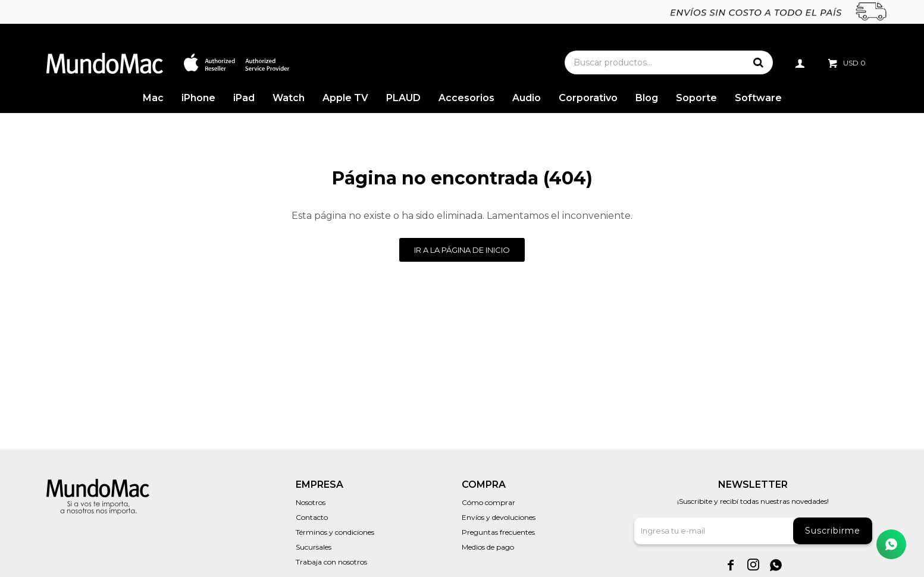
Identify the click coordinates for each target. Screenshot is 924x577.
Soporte (696, 98)
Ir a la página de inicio (462, 250)
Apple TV (345, 98)
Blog (647, 98)
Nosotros (311, 502)
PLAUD (403, 98)
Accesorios (466, 98)
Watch (289, 98)
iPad (244, 98)
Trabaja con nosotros (331, 562)
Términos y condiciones (335, 532)
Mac (153, 98)
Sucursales (314, 547)
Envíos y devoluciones (499, 517)
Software (758, 98)
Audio (527, 98)
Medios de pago (488, 547)
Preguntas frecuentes (498, 532)
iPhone (198, 98)
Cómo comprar (488, 502)
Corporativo (588, 98)
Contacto (312, 517)
